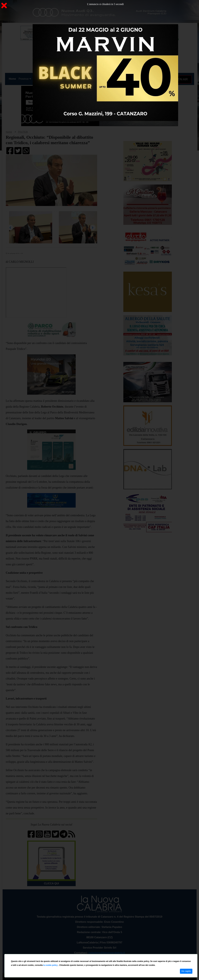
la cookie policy (51, 965)
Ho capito (186, 971)
